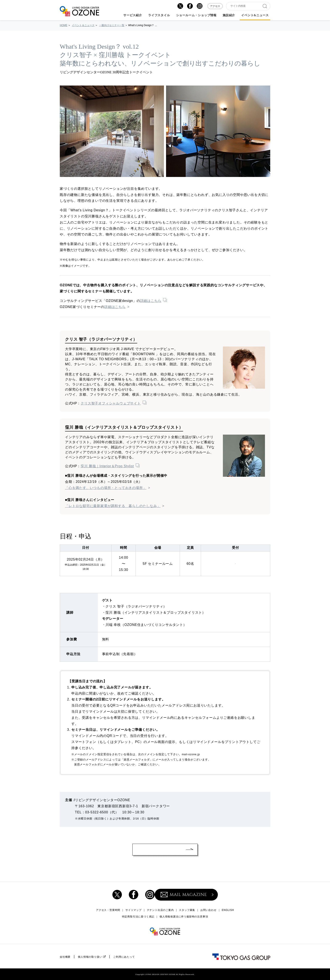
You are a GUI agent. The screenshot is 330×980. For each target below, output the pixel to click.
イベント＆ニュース (83, 25)
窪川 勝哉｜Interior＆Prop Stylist (107, 466)
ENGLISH (228, 910)
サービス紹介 (133, 15)
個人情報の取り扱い (90, 957)
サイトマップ (134, 910)
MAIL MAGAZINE (184, 895)
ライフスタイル (159, 15)
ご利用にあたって (124, 957)
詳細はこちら (151, 301)
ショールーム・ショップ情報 (196, 15)
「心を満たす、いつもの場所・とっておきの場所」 (106, 488)
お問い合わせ (208, 910)
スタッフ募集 (187, 910)
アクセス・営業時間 (108, 910)
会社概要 (65, 957)
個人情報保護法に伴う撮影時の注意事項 (184, 917)
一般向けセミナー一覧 (112, 25)
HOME (64, 25)
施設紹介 (229, 15)
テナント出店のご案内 (160, 910)
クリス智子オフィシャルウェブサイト (111, 403)
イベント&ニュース (255, 15)
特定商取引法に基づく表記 (138, 917)
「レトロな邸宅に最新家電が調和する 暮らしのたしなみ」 (113, 506)
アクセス (215, 6)
